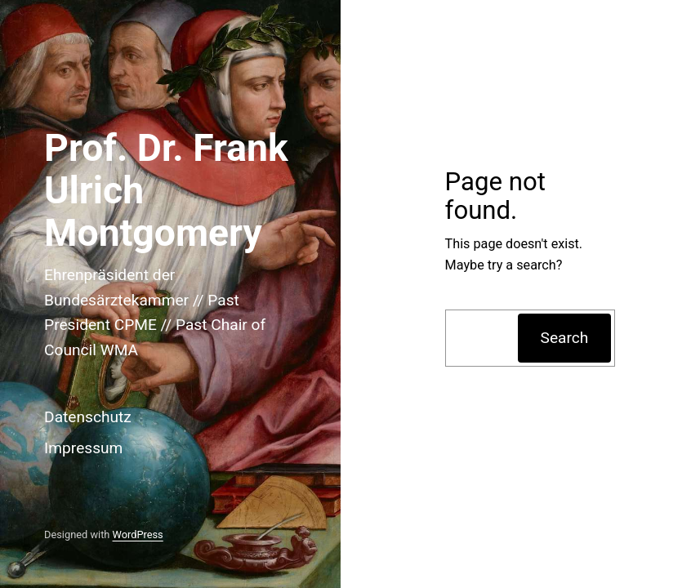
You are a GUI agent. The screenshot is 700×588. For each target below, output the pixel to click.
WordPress (138, 535)
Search (565, 338)
